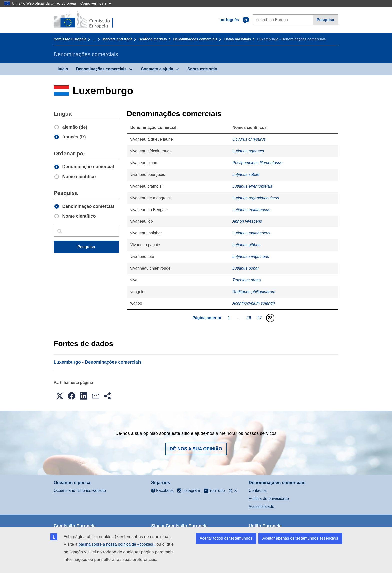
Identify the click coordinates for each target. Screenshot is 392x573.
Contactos (258, 490)
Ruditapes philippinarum (254, 292)
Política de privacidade (269, 498)
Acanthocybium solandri (254, 303)
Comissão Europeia (70, 39)
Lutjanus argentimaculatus (256, 198)
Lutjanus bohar (246, 268)
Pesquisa (325, 20)
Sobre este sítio (202, 69)
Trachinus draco (247, 280)
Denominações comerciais (195, 39)
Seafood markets (153, 39)
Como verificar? (96, 3)
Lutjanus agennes (248, 151)
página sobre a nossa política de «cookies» (117, 544)
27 (260, 318)
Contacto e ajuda (157, 69)
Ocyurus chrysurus (249, 139)
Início (63, 69)
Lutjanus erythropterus (252, 186)
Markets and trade (117, 39)
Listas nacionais (237, 39)
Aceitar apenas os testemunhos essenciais (300, 538)
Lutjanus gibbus (246, 245)
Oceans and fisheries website (80, 490)
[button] (60, 396)
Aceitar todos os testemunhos (226, 538)
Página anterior (207, 318)
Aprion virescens (247, 221)
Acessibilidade (261, 506)
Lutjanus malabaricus (251, 210)
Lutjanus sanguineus (251, 257)
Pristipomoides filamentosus (257, 163)
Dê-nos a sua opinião (196, 449)
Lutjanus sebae (246, 175)
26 (250, 318)
